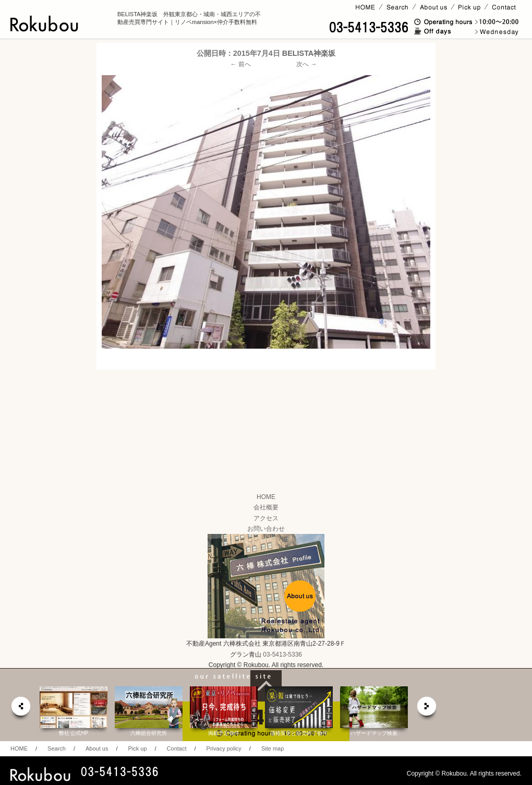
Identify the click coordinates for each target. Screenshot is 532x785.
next (427, 709)
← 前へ (241, 64)
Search (57, 748)
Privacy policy (224, 748)
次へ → (306, 64)
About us (97, 748)
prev (20, 709)
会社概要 (266, 507)
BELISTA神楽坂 (309, 53)
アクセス (266, 518)
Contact (177, 748)
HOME (266, 497)
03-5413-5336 (282, 655)
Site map (273, 748)
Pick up (137, 748)
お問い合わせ (266, 529)
